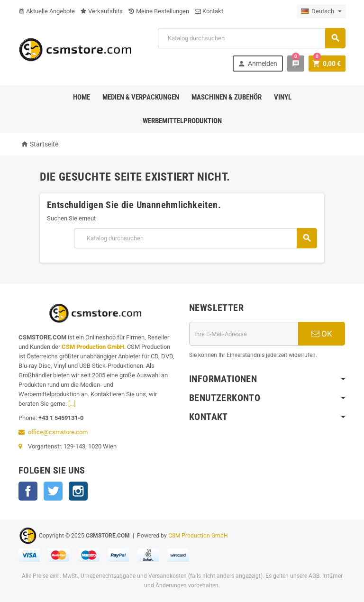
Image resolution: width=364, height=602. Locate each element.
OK (322, 334)
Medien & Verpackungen (141, 97)
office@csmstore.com (58, 432)
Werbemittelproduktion (182, 121)
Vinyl (283, 97)
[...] (72, 404)
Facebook (28, 491)
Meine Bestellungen (159, 11)
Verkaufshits (102, 11)
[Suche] (252, 38)
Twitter (53, 491)
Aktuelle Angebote (47, 11)
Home (82, 97)
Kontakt (209, 11)
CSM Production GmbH (93, 347)
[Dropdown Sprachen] (321, 11)
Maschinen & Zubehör (227, 97)
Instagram (78, 491)
